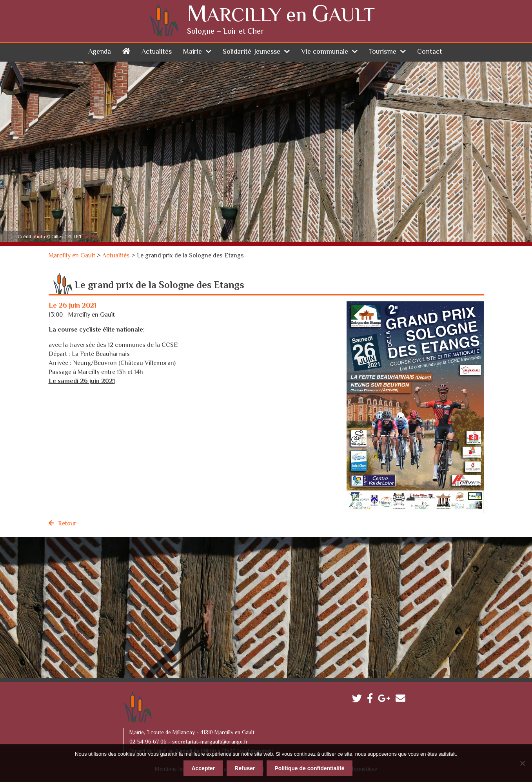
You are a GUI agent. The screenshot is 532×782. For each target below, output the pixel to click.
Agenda (100, 52)
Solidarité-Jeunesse (251, 52)
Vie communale (325, 52)
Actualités (157, 52)
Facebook (372, 700)
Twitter (359, 700)
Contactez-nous (402, 700)
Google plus (386, 700)
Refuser (245, 768)
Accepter (203, 768)
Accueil (126, 51)
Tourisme (383, 52)
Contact (430, 52)
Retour (67, 524)
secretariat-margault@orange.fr (210, 742)
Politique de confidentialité (309, 768)
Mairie (192, 52)
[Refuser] (522, 763)
